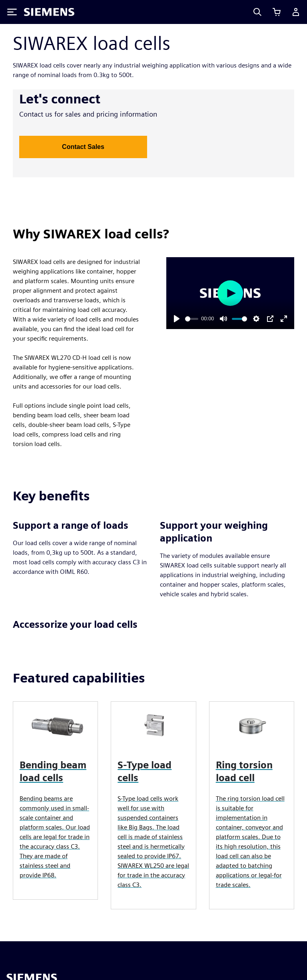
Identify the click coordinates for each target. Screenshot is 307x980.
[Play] (177, 319)
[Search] (257, 12)
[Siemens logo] (49, 12)
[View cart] (277, 12)
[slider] (192, 319)
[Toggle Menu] (12, 12)
